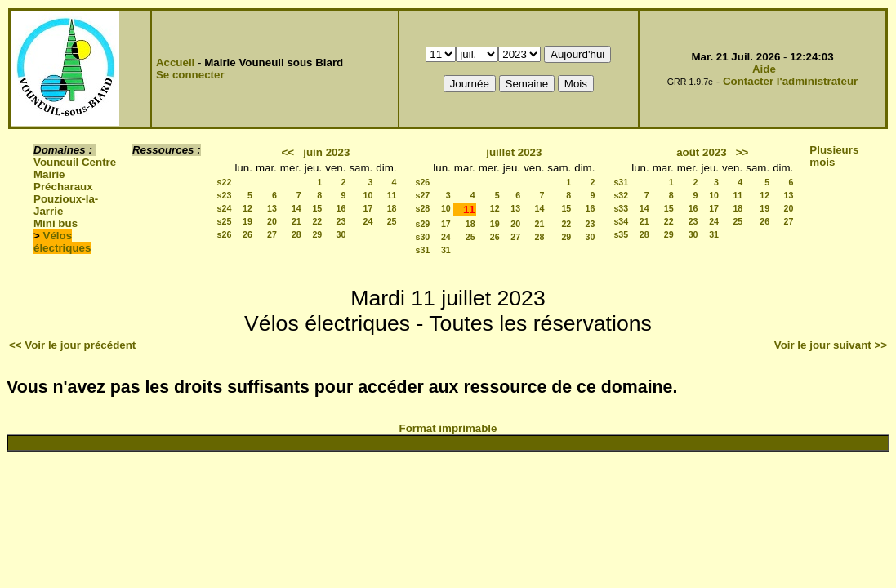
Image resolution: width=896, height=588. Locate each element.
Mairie (49, 174)
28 (296, 234)
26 (247, 234)
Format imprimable (448, 428)
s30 (423, 237)
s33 (621, 208)
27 (272, 234)
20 (272, 221)
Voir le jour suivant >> (831, 345)
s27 (423, 195)
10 (368, 195)
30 (341, 234)
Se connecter (190, 75)
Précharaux (63, 187)
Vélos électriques (62, 242)
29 (317, 234)
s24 (225, 208)
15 (317, 208)
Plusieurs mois (834, 156)
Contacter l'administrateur (790, 81)
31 (446, 250)
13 (272, 208)
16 (341, 208)
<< (288, 152)
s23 (225, 195)
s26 (225, 234)
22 (317, 221)
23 (341, 221)
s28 (423, 208)
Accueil (175, 62)
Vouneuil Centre (75, 162)
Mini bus (56, 223)
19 (247, 221)
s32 (621, 195)
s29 (423, 224)
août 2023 (702, 152)
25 (392, 221)
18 (392, 208)
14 (296, 208)
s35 (621, 234)
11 (392, 195)
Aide (764, 69)
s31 (423, 250)
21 (296, 221)
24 (368, 221)
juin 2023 (326, 152)
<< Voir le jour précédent (72, 345)
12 (247, 208)
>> (742, 152)
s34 (621, 221)
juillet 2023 (514, 152)
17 (368, 208)
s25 (225, 221)
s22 (225, 182)
